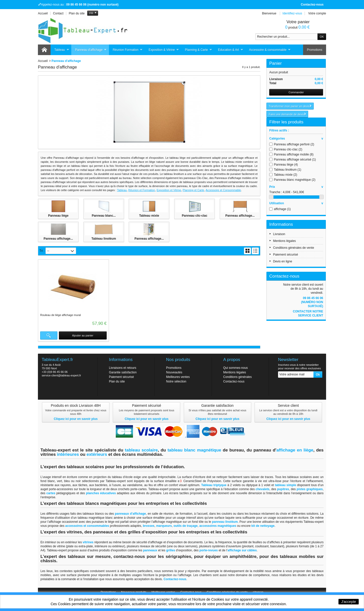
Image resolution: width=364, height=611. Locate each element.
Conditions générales (237, 377)
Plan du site (117, 381)
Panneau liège (58, 216)
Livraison (279, 234)
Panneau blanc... (104, 216)
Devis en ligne (282, 261)
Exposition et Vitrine (169, 190)
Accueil (43, 61)
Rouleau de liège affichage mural (61, 315)
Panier (275, 63)
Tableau (62, 50)
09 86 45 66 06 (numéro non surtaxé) (312, 302)
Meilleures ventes (178, 377)
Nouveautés (174, 372)
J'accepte (349, 602)
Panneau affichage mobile (294, 154)
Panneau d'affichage (91, 50)
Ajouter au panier (83, 335)
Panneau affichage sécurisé (295, 160)
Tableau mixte (149, 216)
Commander (296, 92)
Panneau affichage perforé (294, 144)
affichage (282, 209)
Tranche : (276, 192)
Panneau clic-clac (195, 216)
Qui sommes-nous (235, 368)
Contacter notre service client (308, 313)
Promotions (315, 50)
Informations (281, 224)
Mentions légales (284, 241)
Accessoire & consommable (270, 50)
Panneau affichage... (240, 216)
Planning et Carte (194, 190)
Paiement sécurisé (286, 255)
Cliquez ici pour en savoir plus (76, 419)
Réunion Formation (128, 50)
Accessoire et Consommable (223, 190)
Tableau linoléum (104, 239)
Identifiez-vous (292, 13)
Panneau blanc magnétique (295, 180)
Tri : (42, 251)
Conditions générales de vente (293, 248)
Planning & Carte (199, 50)
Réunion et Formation (142, 190)
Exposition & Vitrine (164, 50)
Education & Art (231, 50)
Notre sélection (176, 381)
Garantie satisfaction (123, 372)
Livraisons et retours (123, 368)
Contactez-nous (312, 5)
